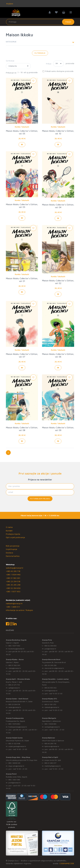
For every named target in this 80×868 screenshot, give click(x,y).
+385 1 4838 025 (14, 763)
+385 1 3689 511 (13, 607)
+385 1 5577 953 (13, 591)
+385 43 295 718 (13, 571)
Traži (68, 22)
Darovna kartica (13, 556)
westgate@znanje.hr (52, 727)
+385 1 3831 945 (14, 780)
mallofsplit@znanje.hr (53, 766)
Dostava (9, 553)
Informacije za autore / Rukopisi (19, 610)
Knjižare (9, 4)
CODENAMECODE (67, 863)
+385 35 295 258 (13, 585)
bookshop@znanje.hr (16, 649)
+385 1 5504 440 (13, 575)
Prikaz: (49, 64)
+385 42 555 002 (50, 688)
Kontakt (9, 531)
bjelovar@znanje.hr (52, 746)
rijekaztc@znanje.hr (52, 707)
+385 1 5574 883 (14, 724)
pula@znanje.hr (50, 649)
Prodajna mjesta (13, 534)
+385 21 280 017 (50, 763)
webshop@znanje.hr (15, 568)
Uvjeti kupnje (12, 549)
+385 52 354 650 (13, 588)
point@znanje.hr (15, 783)
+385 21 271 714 (14, 685)
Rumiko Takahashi (22, 127)
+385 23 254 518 (13, 581)
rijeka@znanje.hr (15, 668)
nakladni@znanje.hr (14, 603)
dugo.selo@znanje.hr (16, 766)
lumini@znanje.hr (51, 691)
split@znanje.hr (14, 688)
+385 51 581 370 (50, 704)
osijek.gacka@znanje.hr (17, 746)
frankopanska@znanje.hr (18, 727)
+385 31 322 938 (14, 744)
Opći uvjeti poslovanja (15, 537)
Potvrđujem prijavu (40, 499)
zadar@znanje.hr (15, 707)
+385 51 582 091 (13, 578)
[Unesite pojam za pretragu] (40, 22)
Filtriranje (40, 53)
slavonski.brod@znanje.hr (54, 668)
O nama (9, 527)
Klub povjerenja (13, 546)
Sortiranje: (10, 61)
